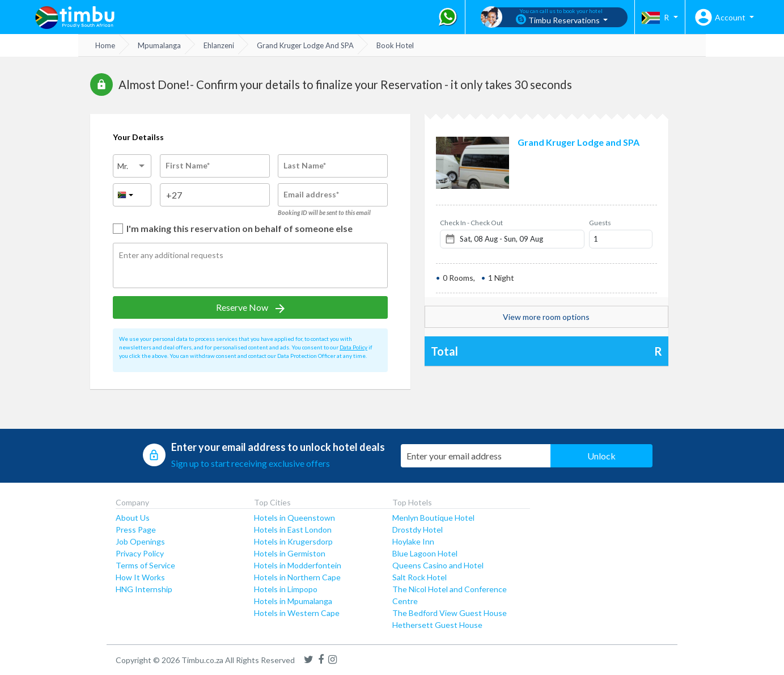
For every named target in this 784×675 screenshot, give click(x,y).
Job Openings (140, 541)
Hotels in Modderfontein (298, 565)
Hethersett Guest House (437, 625)
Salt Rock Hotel (419, 577)
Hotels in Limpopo (286, 589)
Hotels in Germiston (290, 553)
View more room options (546, 317)
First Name (188, 165)
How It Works (140, 577)
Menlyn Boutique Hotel (433, 518)
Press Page (136, 530)
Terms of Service (145, 565)
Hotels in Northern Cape (297, 577)
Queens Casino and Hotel (438, 565)
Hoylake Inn (413, 541)
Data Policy (353, 347)
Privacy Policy (140, 553)
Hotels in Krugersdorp (293, 541)
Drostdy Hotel (418, 530)
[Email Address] (477, 456)
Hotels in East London (293, 530)
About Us (133, 518)
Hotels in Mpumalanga (293, 601)
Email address (311, 194)
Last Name (305, 165)
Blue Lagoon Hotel (425, 553)
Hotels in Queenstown (294, 518)
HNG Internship (144, 589)
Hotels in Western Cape (297, 613)
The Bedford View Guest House (450, 613)
